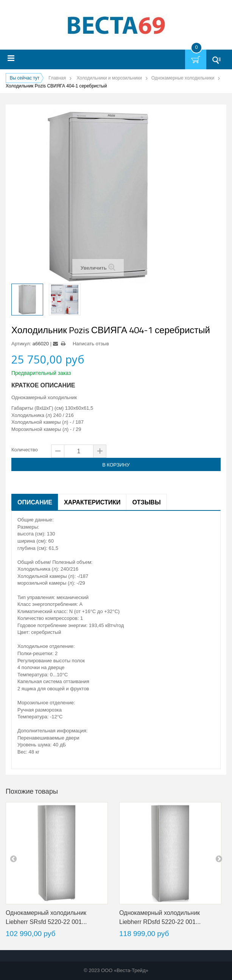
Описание (35, 502)
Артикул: (21, 344)
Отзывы (146, 502)
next (219, 858)
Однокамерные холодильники (183, 78)
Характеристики (92, 502)
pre (13, 858)
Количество (25, 450)
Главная (57, 78)
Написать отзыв (91, 344)
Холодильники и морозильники (109, 78)
